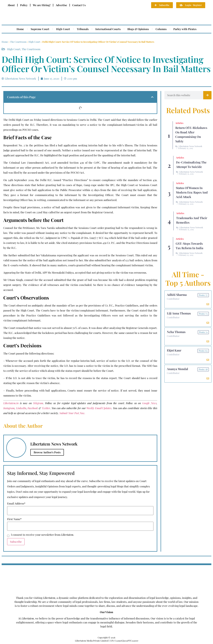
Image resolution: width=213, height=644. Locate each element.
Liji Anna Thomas (179, 314)
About (11, 5)
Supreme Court (40, 29)
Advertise (61, 5)
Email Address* (16, 503)
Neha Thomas (176, 332)
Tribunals (83, 29)
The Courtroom (18, 42)
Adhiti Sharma (177, 295)
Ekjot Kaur (174, 351)
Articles (179, 123)
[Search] (207, 95)
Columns (161, 29)
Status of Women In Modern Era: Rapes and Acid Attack (192, 192)
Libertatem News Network (190, 146)
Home (20, 29)
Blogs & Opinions (138, 29)
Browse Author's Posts (47, 452)
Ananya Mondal (178, 370)
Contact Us (79, 5)
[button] (152, 97)
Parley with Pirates (185, 29)
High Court (63, 29)
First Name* (14, 519)
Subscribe (16, 542)
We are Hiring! (42, 5)
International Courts (108, 29)
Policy (24, 5)
